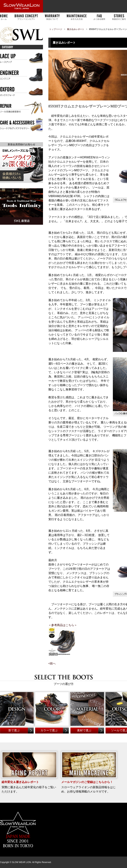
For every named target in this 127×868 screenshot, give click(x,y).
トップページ (56, 29)
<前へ (52, 663)
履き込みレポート (76, 29)
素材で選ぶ (84, 730)
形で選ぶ (14, 730)
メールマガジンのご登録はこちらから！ (87, 782)
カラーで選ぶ (49, 730)
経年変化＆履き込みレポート (20, 782)
